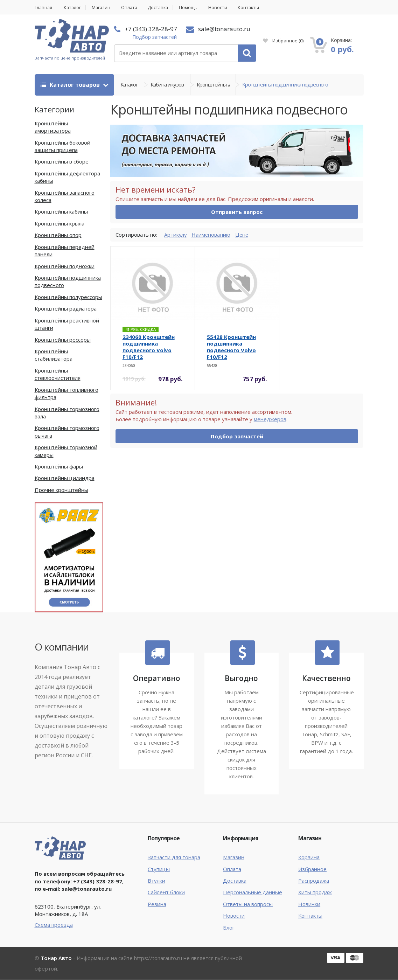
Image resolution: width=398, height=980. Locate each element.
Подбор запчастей (155, 37)
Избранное (283, 41)
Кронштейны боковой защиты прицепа (62, 146)
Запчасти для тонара (174, 857)
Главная (44, 8)
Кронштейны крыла (60, 223)
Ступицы (159, 869)
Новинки (309, 904)
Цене (243, 235)
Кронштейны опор (58, 235)
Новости (222, 8)
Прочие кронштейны (61, 490)
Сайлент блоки (166, 892)
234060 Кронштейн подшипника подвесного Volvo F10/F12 (149, 347)
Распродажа (314, 881)
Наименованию (212, 235)
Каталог (74, 8)
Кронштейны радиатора (66, 309)
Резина (157, 904)
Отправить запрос (237, 212)
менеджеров (270, 419)
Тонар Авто (56, 958)
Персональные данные (253, 892)
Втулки (156, 881)
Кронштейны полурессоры (68, 297)
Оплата (132, 8)
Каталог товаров (71, 85)
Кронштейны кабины (61, 212)
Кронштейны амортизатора (53, 127)
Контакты (254, 8)
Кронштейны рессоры (63, 340)
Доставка (162, 8)
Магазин (103, 8)
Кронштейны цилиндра (65, 478)
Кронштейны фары (59, 467)
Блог (229, 927)
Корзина (309, 857)
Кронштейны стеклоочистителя (58, 374)
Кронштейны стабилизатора (54, 355)
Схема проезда (54, 925)
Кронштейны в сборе (62, 162)
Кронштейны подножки (65, 266)
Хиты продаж (315, 892)
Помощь (193, 8)
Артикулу (176, 235)
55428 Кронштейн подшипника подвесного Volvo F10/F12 (231, 347)
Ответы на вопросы (248, 904)
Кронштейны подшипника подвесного (285, 85)
